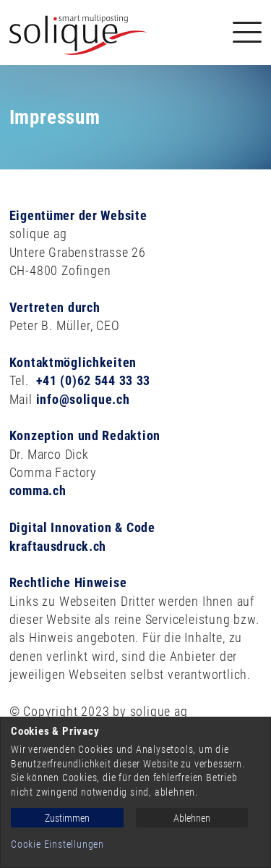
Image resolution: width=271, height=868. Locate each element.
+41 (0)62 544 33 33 (94, 380)
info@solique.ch (83, 399)
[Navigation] (247, 32)
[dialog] (135, 792)
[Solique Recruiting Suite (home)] (78, 33)
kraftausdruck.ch (58, 546)
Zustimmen (67, 818)
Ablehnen (192, 818)
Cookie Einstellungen (57, 844)
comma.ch (38, 490)
